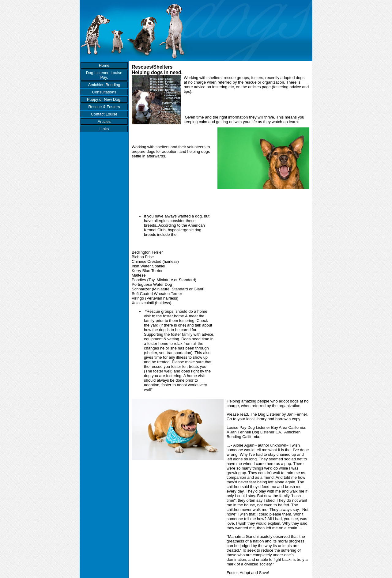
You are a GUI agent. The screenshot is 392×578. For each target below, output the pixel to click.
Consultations (104, 92)
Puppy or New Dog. (104, 99)
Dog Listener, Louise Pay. (104, 75)
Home (104, 65)
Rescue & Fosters (104, 107)
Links (104, 129)
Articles (104, 121)
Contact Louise (104, 114)
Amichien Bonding (104, 85)
